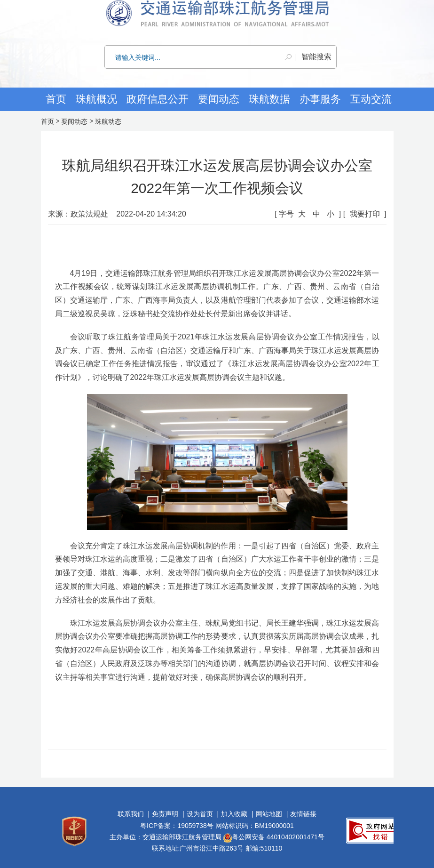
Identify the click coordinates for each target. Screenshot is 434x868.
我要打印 (365, 214)
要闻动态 (74, 121)
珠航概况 (96, 99)
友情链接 (303, 814)
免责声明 (165, 814)
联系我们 (131, 814)
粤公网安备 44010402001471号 (274, 837)
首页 (56, 99)
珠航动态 (108, 121)
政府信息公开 (158, 99)
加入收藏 (234, 814)
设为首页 (200, 814)
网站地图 (269, 814)
